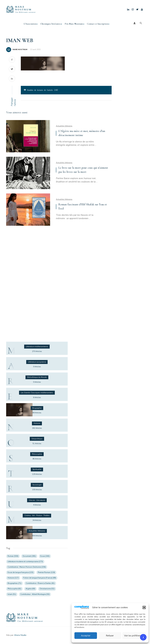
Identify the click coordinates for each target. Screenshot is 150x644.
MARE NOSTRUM (20, 49)
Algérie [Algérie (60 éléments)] (30, 589)
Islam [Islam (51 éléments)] (12, 594)
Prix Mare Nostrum (74, 24)
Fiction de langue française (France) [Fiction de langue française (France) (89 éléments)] (40, 578)
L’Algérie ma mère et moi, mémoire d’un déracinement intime (82, 133)
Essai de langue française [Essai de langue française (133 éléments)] (21, 572)
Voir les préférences (134, 636)
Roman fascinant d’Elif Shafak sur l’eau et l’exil (83, 206)
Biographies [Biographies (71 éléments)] (15, 583)
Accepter (86, 636)
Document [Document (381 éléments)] (29, 556)
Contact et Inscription (97, 24)
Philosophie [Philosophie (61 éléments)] (14, 589)
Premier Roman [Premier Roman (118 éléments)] (46, 572)
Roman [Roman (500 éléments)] (13, 556)
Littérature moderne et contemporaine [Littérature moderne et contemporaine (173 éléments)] (25, 562)
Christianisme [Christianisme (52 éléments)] (47, 589)
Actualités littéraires (64, 126)
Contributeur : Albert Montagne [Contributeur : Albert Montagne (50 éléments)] (35, 594)
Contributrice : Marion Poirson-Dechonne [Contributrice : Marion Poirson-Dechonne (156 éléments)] (27, 567)
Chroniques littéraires (50, 24)
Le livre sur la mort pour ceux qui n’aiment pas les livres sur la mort (83, 170)
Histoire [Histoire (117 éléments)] (13, 578)
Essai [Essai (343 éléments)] (45, 556)
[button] (144, 607)
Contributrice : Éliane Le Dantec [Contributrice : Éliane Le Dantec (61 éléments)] (40, 583)
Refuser (110, 636)
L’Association (30, 24)
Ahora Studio (20, 635)
